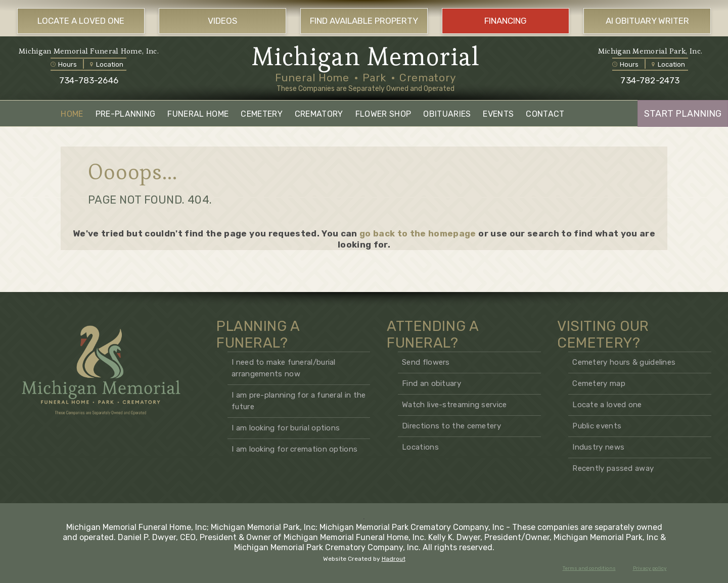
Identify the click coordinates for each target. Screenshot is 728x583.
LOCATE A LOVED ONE (81, 21)
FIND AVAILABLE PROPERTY (364, 21)
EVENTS (498, 114)
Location (107, 64)
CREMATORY (319, 114)
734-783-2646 (89, 80)
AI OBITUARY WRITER (647, 21)
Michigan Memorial (366, 57)
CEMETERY (262, 114)
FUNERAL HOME (198, 114)
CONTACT (545, 114)
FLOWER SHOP (383, 114)
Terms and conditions (589, 568)
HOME (72, 114)
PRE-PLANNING (126, 114)
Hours (64, 64)
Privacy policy (650, 568)
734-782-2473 (650, 80)
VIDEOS (222, 21)
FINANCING (506, 21)
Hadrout (394, 559)
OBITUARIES (447, 114)
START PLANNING (683, 114)
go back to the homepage (418, 233)
